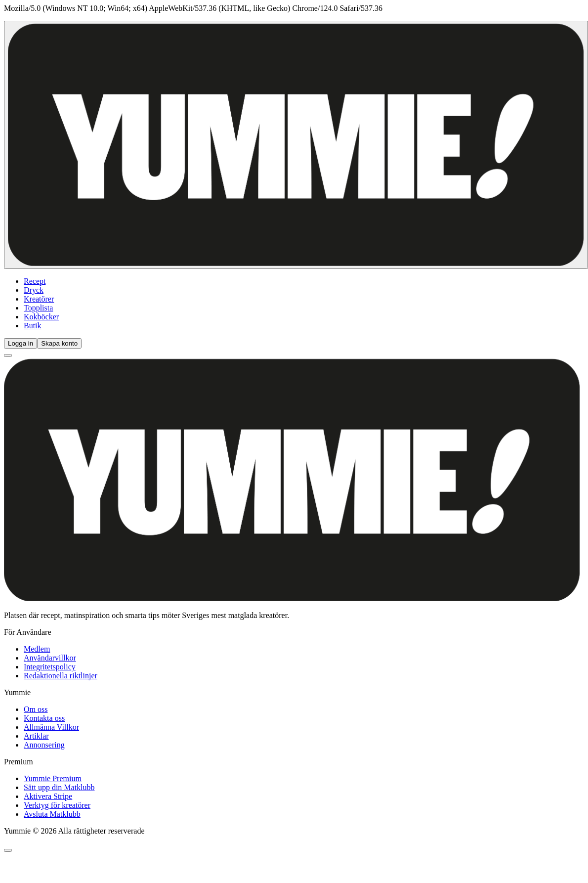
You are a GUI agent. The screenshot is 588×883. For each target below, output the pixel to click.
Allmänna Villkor (51, 727)
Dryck (34, 290)
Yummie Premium (53, 778)
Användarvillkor (50, 658)
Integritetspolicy (50, 667)
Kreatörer (39, 299)
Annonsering (44, 745)
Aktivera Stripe (48, 796)
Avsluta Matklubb (52, 814)
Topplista (38, 308)
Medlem (37, 649)
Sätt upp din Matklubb (59, 787)
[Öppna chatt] (8, 850)
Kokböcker (41, 317)
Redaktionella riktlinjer (61, 676)
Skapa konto (59, 343)
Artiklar (36, 736)
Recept (35, 281)
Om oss (36, 709)
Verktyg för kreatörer (57, 805)
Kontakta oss (44, 718)
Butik (33, 326)
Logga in (21, 343)
